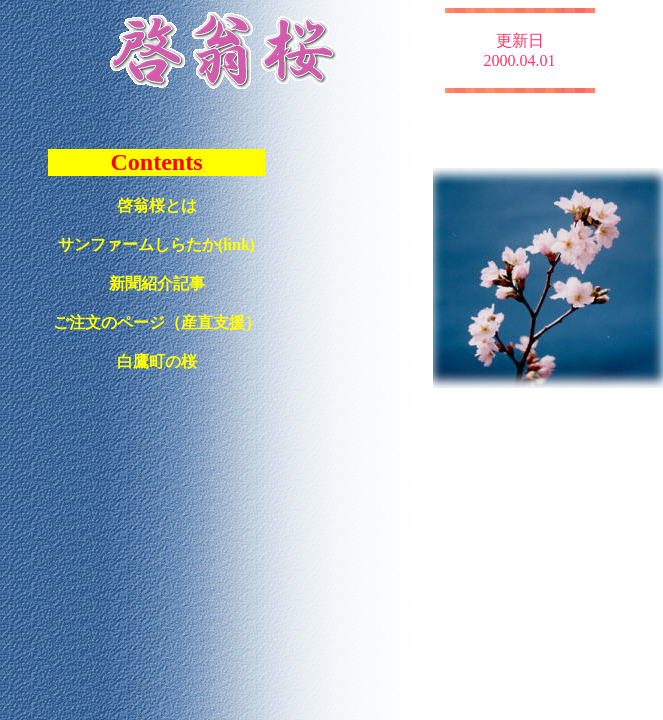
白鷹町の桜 (157, 361)
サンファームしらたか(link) (156, 244)
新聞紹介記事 (157, 283)
